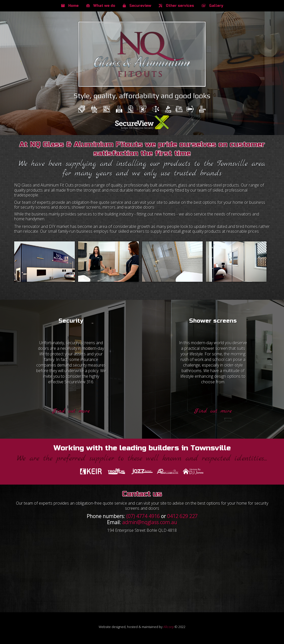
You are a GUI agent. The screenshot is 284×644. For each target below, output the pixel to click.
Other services (176, 6)
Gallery (212, 6)
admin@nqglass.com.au (150, 522)
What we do (101, 6)
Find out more (71, 411)
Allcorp (169, 627)
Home (70, 6)
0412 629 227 (182, 516)
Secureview (137, 6)
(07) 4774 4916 (143, 516)
